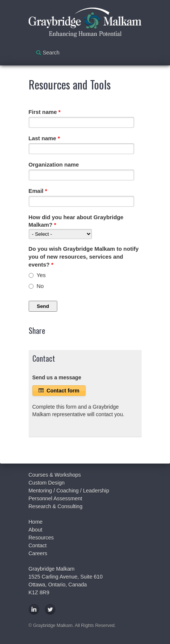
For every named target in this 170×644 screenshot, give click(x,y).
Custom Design (47, 483)
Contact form (59, 391)
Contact (38, 546)
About (36, 530)
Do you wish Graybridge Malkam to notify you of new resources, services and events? (84, 257)
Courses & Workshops (55, 475)
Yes (41, 275)
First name (45, 112)
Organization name (54, 165)
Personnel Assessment (55, 499)
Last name (44, 138)
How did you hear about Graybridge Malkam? (76, 221)
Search (51, 53)
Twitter (50, 609)
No (40, 286)
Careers (38, 553)
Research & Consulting (56, 506)
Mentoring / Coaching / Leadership (69, 491)
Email (38, 191)
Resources (41, 538)
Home (36, 522)
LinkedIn (34, 609)
